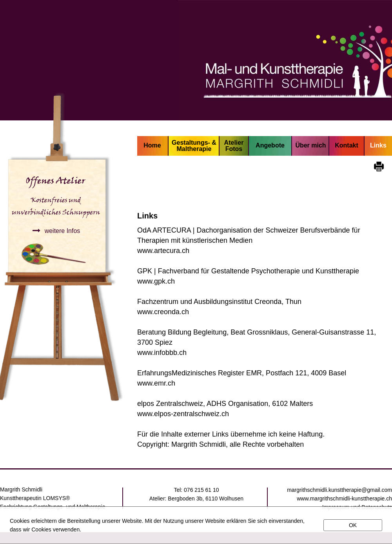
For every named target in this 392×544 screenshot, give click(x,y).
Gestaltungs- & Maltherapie (194, 146)
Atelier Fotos (234, 146)
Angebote (270, 145)
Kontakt (347, 145)
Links (378, 145)
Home (152, 145)
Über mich (310, 145)
